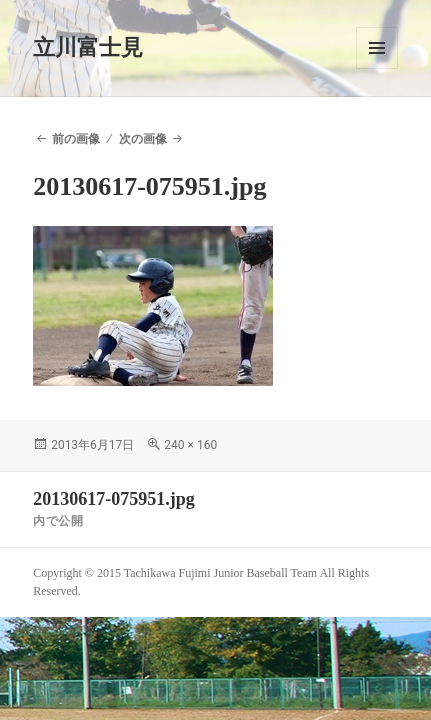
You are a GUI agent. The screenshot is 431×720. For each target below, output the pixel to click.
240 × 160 (190, 445)
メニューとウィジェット (377, 48)
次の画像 (143, 139)
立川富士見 (88, 47)
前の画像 (76, 139)
